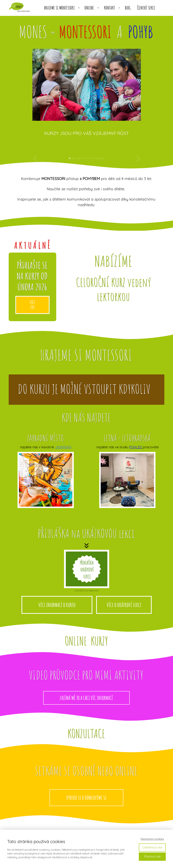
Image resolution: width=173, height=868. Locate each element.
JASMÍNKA (63, 447)
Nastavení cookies (152, 839)
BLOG (128, 8)
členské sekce (146, 8)
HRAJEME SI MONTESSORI (59, 8)
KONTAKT (109, 8)
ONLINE (89, 8)
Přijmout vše (152, 856)
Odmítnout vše (152, 847)
